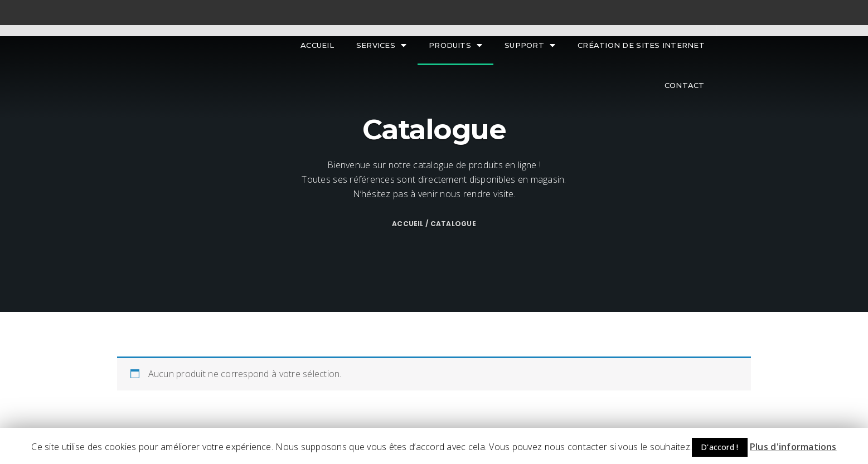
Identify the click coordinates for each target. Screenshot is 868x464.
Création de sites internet (641, 45)
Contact (685, 85)
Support (530, 45)
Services (381, 45)
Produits (455, 45)
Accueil (317, 45)
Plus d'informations (793, 447)
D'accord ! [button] (720, 447)
